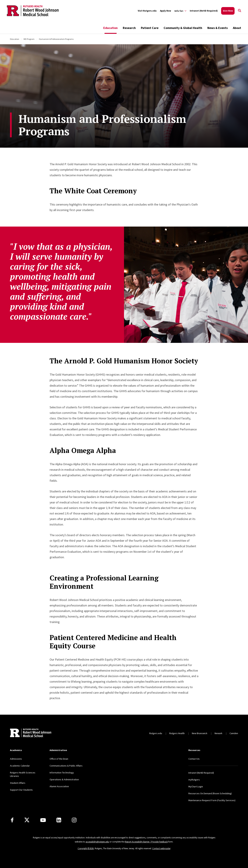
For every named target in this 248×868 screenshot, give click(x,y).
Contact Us (194, 759)
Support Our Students (21, 790)
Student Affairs (18, 783)
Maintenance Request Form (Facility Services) (212, 800)
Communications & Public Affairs (66, 766)
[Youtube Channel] (43, 820)
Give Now (228, 11)
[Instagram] (74, 820)
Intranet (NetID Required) (204, 11)
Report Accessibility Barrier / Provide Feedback (146, 842)
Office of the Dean (59, 759)
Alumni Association (59, 786)
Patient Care (150, 28)
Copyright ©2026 (86, 848)
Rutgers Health (177, 733)
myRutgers (194, 780)
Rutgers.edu (156, 733)
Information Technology (62, 773)
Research (129, 28)
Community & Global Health (183, 28)
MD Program (29, 39)
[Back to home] (31, 733)
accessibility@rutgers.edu (97, 842)
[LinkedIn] (59, 820)
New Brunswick (200, 733)
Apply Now (166, 11)
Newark (218, 733)
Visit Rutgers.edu (147, 11)
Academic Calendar (20, 766)
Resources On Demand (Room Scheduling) (210, 793)
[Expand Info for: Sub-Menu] (180, 11)
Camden (234, 733)
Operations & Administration (64, 779)
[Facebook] (12, 820)
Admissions (16, 759)
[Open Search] (240, 11)
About (237, 28)
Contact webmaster (161, 848)
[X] (27, 820)
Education (110, 28)
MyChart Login (196, 787)
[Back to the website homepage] (33, 11)
